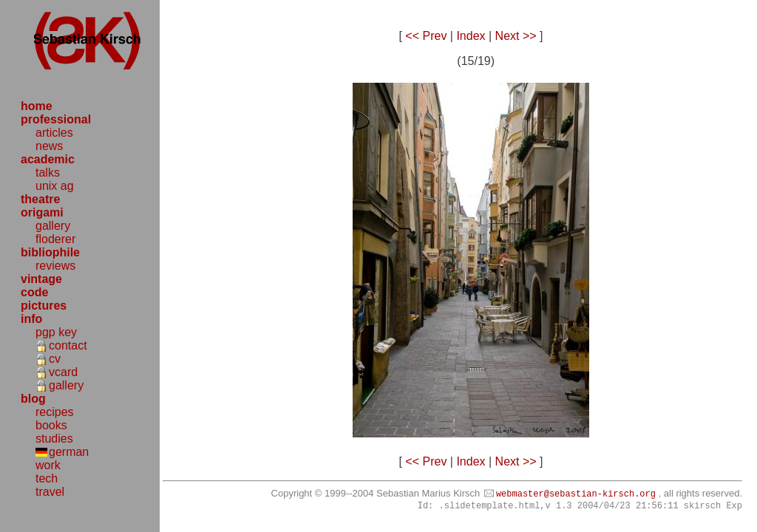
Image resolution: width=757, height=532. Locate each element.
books (51, 425)
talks (48, 173)
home (37, 106)
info (31, 319)
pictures (44, 306)
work (48, 465)
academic (48, 159)
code (34, 292)
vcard (63, 372)
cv (55, 359)
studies (54, 439)
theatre (40, 199)
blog (33, 399)
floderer (55, 239)
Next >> (516, 36)
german (69, 452)
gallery (53, 226)
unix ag (55, 186)
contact (68, 345)
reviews (55, 266)
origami (42, 212)
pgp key (56, 332)
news (49, 146)
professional (56, 119)
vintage (41, 279)
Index (471, 36)
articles (54, 133)
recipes (55, 412)
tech (47, 478)
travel (50, 492)
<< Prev (426, 36)
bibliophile (50, 252)
